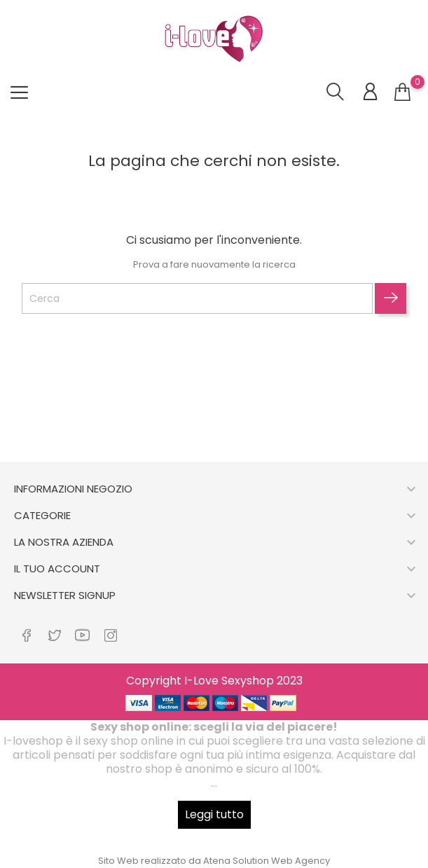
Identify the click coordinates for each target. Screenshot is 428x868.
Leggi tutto (214, 814)
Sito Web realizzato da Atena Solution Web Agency (214, 861)
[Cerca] (197, 298)
